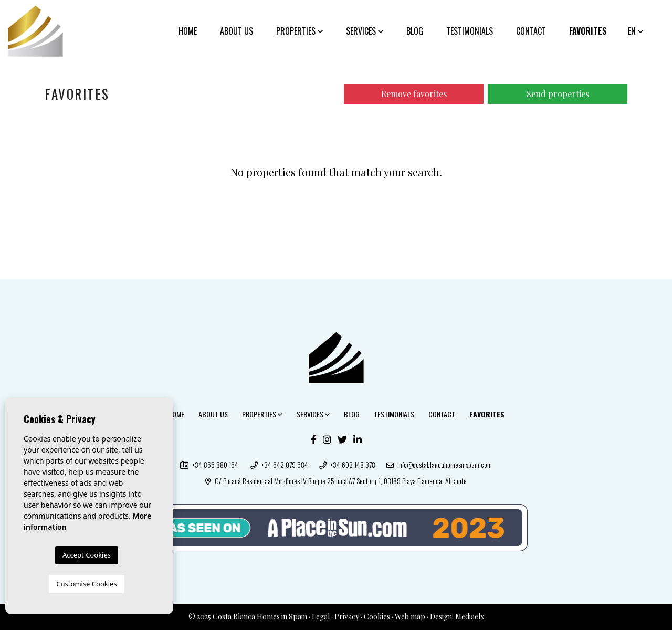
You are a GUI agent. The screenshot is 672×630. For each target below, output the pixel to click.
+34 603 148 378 (347, 464)
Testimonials (470, 31)
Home (188, 31)
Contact (531, 31)
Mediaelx (470, 617)
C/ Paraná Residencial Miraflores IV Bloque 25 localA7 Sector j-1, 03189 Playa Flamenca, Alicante (336, 481)
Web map (410, 617)
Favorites (588, 31)
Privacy (347, 617)
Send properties (558, 94)
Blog (415, 31)
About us (237, 31)
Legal (321, 617)
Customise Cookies (86, 584)
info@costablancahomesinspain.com (439, 464)
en (636, 31)
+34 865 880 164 (209, 464)
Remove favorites (414, 94)
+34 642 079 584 (279, 464)
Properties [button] (300, 31)
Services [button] (365, 31)
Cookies (377, 617)
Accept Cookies (87, 555)
